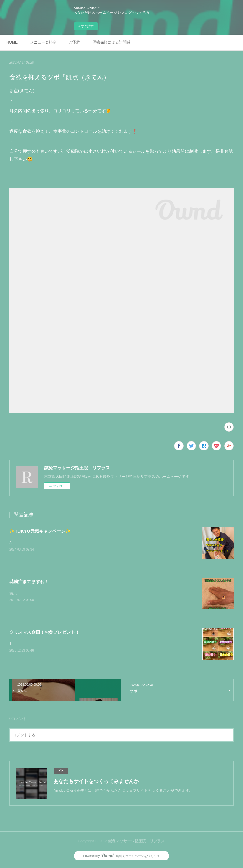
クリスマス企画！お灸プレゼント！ (44, 633)
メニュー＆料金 (43, 42)
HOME (12, 42)
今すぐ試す (86, 26)
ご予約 (75, 42)
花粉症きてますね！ (29, 582)
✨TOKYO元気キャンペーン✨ (40, 531)
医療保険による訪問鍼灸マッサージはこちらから (111, 42)
